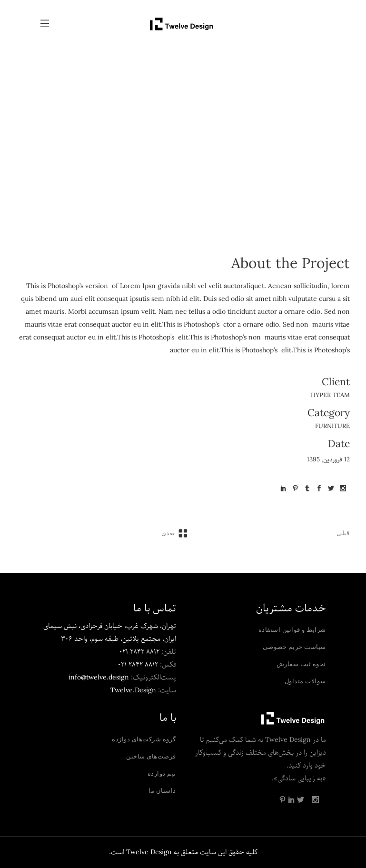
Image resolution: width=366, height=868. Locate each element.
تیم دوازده (162, 773)
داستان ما (162, 790)
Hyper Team (330, 395)
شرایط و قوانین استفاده (292, 629)
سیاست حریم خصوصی (294, 647)
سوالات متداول (305, 681)
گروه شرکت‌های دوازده (144, 739)
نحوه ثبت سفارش (301, 664)
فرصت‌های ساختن (151, 756)
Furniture (332, 426)
